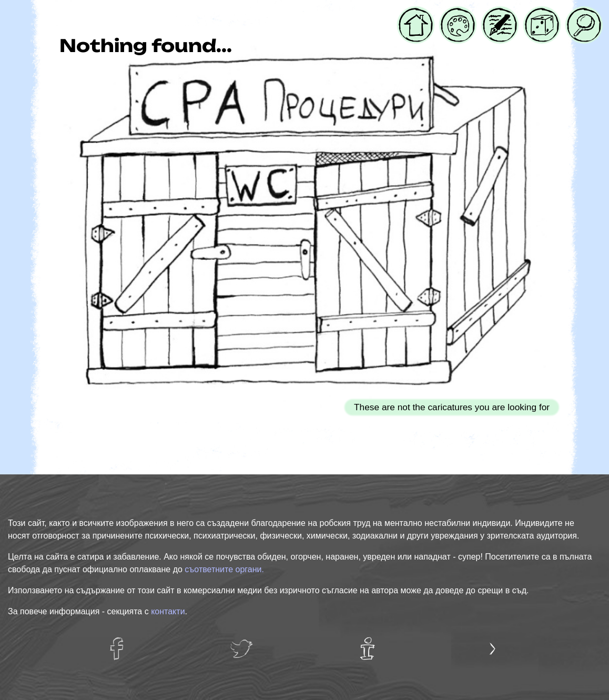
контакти (168, 611)
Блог (493, 14)
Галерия (458, 14)
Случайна (542, 14)
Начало (416, 14)
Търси (581, 14)
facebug (122, 643)
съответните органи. (224, 569)
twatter (245, 643)
